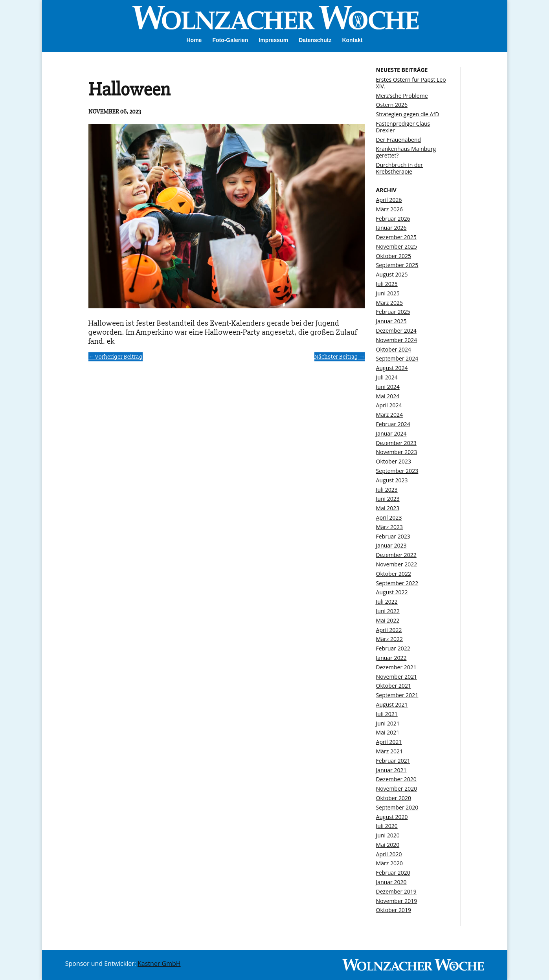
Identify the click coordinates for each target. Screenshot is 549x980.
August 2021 (392, 704)
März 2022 (389, 639)
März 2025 (389, 303)
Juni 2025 (388, 293)
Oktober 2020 (394, 798)
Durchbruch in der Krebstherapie (399, 168)
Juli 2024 (387, 377)
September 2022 (397, 583)
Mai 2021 (388, 732)
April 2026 (389, 200)
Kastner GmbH (159, 964)
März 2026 (389, 209)
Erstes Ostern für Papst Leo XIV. (411, 83)
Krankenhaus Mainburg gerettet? (406, 152)
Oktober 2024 (394, 349)
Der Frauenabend (399, 140)
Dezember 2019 (396, 891)
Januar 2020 (391, 882)
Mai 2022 (388, 620)
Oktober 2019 (394, 910)
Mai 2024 (388, 396)
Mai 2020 (388, 845)
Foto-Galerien (230, 40)
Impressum (273, 40)
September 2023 (397, 471)
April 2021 (389, 742)
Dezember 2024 (396, 331)
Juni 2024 (388, 387)
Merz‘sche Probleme (402, 96)
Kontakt (352, 40)
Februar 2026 (393, 219)
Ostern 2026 (392, 105)
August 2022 (392, 592)
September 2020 (397, 807)
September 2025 (397, 265)
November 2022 (397, 564)
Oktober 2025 (394, 256)
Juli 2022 (387, 602)
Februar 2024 (393, 424)
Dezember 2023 (396, 443)
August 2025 (392, 274)
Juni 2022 (388, 611)
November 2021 (397, 677)
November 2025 (397, 246)
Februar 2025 (393, 312)
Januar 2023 (391, 545)
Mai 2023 (388, 508)
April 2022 (389, 630)
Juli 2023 (387, 490)
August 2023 (392, 480)
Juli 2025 (387, 284)
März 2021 (389, 751)
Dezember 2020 (396, 779)
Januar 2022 (391, 658)
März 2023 (389, 527)
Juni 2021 (388, 723)
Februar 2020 (393, 873)
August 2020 (392, 817)
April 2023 (389, 517)
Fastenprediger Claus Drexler (403, 127)
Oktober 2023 (394, 461)
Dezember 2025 (396, 237)
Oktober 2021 (394, 686)
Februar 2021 (393, 761)
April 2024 (389, 405)
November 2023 (397, 452)
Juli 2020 (387, 826)
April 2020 (389, 854)
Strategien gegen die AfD (408, 114)
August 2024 (392, 368)
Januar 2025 (391, 321)
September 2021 (397, 695)
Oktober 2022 (394, 574)
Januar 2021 (391, 770)
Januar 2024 (391, 433)
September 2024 (397, 358)
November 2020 (397, 789)
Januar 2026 (391, 228)
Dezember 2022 (396, 555)
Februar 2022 (393, 648)
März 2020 (389, 863)
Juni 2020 (388, 835)
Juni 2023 (388, 499)
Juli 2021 (387, 714)
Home (194, 40)
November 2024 (397, 340)
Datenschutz (315, 40)
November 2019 (397, 901)
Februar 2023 (393, 536)
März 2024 (389, 415)
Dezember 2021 (396, 667)
